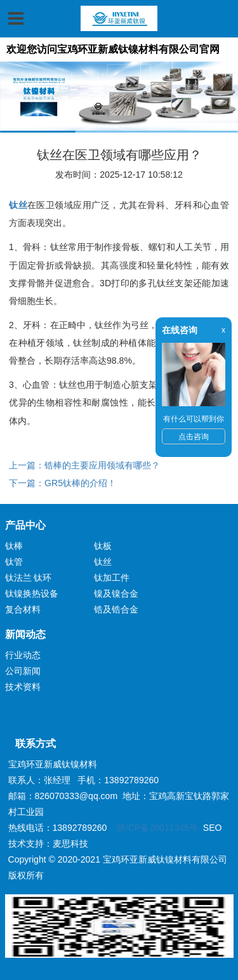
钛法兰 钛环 (29, 578)
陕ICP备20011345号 (157, 828)
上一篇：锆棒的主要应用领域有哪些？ (84, 465)
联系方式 (30, 744)
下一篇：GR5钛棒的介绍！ (63, 483)
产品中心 (25, 525)
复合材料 (23, 609)
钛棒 (14, 546)
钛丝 (103, 562)
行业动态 (23, 655)
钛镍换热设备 (32, 593)
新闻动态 (25, 634)
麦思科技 (70, 844)
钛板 (103, 546)
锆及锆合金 (116, 609)
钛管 (14, 562)
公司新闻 (23, 671)
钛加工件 (112, 578)
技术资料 (23, 687)
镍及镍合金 (116, 593)
